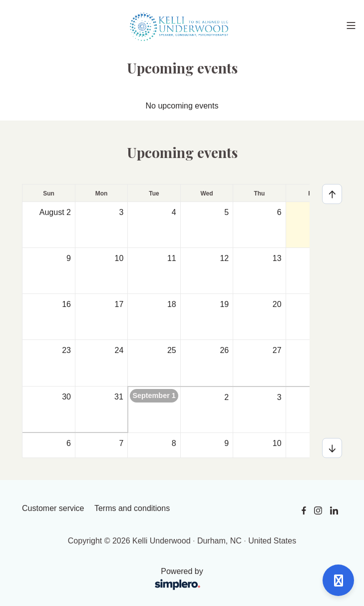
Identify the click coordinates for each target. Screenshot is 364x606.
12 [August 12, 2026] (224, 258)
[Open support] (338, 580)
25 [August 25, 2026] (172, 350)
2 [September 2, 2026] (226, 397)
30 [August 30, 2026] (66, 397)
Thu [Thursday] (259, 193)
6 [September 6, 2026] (69, 443)
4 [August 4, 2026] (174, 212)
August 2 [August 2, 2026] (55, 212)
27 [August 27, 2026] (277, 350)
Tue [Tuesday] (154, 193)
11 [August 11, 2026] (172, 258)
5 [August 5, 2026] (226, 212)
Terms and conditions (132, 508)
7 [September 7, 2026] (121, 443)
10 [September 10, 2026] (277, 443)
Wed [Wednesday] (206, 193)
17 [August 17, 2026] (119, 304)
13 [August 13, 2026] (277, 258)
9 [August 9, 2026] (69, 258)
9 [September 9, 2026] (226, 443)
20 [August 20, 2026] (277, 304)
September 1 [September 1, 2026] (154, 395)
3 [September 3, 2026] (279, 397)
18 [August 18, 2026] (172, 304)
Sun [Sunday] (49, 193)
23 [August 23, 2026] (66, 350)
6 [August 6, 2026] (279, 212)
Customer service (53, 508)
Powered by (116, 580)
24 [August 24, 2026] (119, 350)
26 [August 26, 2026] (224, 350)
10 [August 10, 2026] (119, 258)
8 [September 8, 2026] (174, 443)
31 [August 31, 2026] (119, 397)
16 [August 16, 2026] (66, 304)
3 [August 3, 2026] (121, 212)
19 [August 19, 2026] (224, 304)
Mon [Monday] (102, 193)
